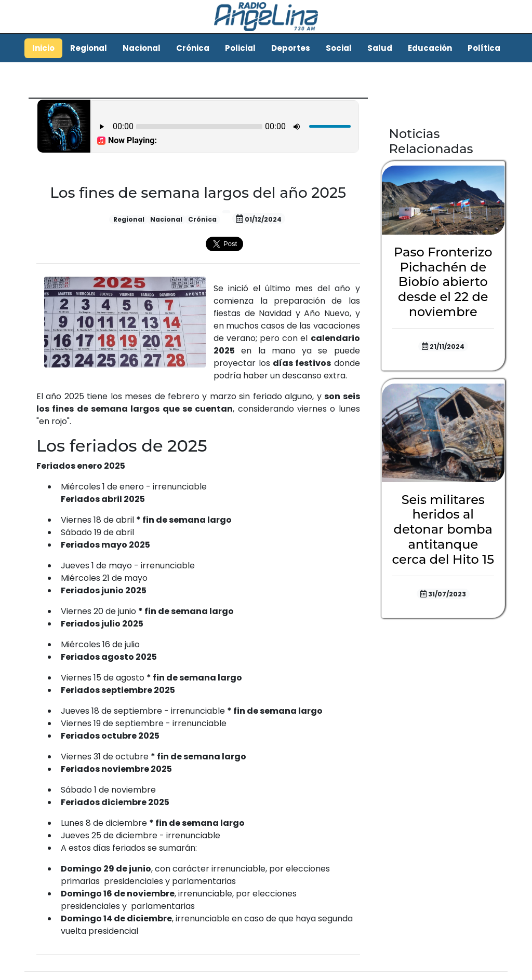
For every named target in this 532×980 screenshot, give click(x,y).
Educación (430, 48)
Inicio (43, 48)
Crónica (193, 48)
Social (339, 48)
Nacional (142, 48)
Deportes (291, 48)
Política (484, 48)
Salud (380, 48)
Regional (89, 48)
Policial (240, 48)
